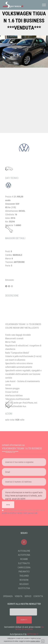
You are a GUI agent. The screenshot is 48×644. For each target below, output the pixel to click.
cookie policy (35, 642)
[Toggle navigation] (44, 5)
